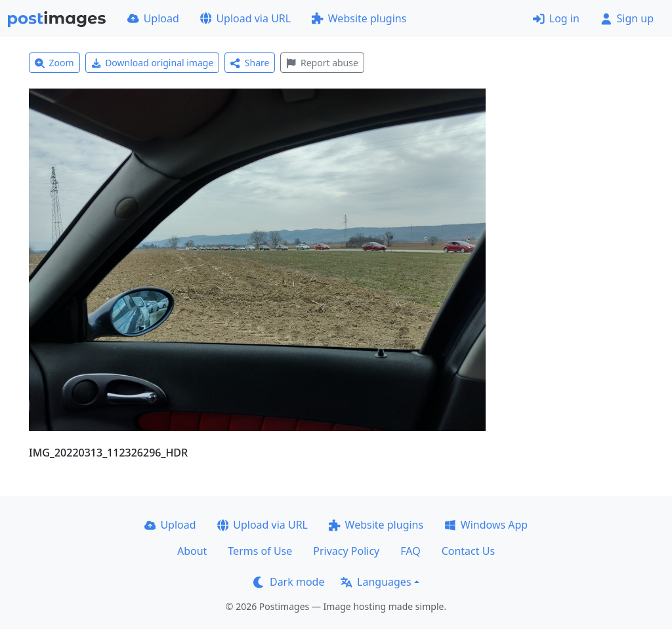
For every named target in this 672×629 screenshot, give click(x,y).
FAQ (410, 551)
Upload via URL (245, 18)
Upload (153, 18)
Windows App (486, 525)
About (192, 551)
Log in (556, 18)
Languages (376, 582)
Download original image (153, 63)
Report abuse (322, 63)
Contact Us (468, 551)
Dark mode (289, 582)
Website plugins (359, 18)
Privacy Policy (346, 551)
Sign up (627, 18)
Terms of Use (260, 551)
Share (250, 63)
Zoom (54, 63)
